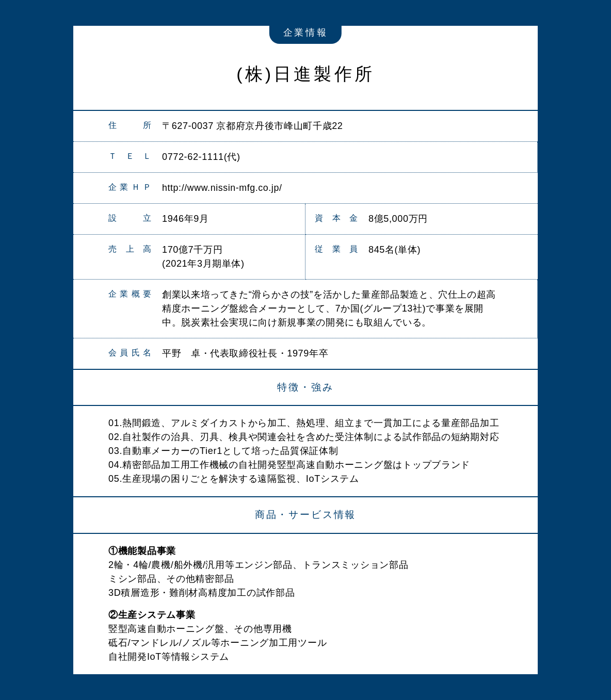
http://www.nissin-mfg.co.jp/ (223, 188)
